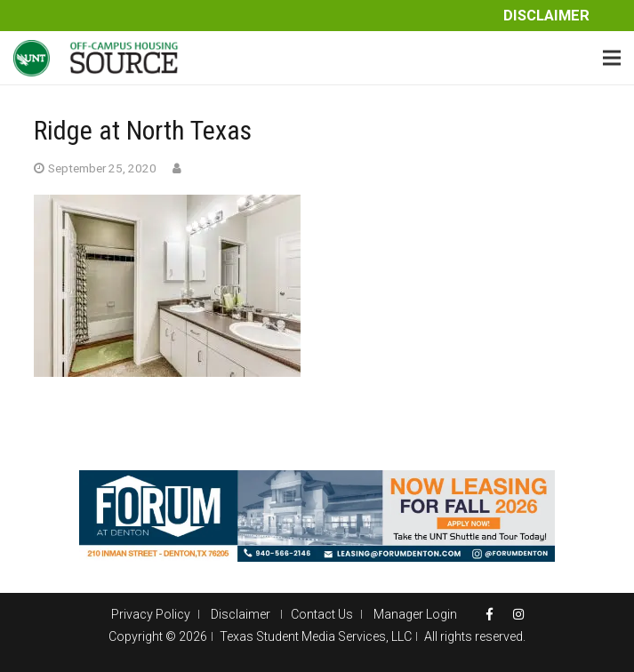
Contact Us (322, 614)
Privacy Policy (151, 614)
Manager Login (415, 614)
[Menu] (612, 58)
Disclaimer (546, 16)
